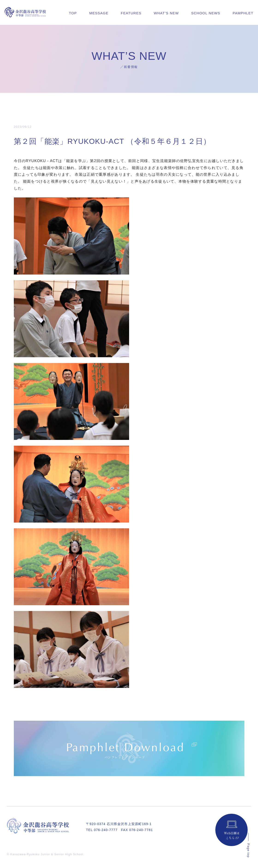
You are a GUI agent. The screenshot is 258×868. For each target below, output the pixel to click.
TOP (73, 13)
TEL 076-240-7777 (102, 830)
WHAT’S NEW (166, 13)
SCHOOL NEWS (206, 13)
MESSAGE (99, 13)
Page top (248, 850)
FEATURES (131, 13)
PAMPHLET (243, 13)
